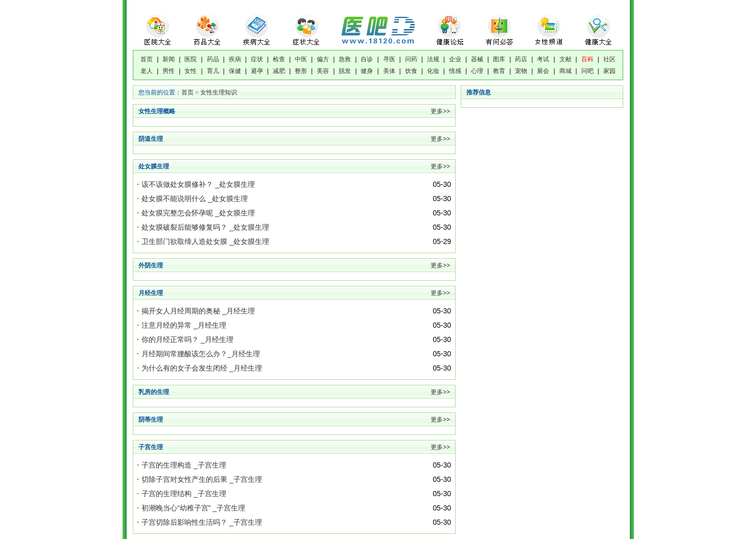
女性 (191, 71)
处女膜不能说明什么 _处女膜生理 (195, 199)
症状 (257, 59)
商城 (565, 71)
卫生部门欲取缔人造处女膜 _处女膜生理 (205, 241)
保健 (235, 71)
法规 (433, 59)
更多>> (440, 111)
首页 (147, 59)
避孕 (257, 71)
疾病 (235, 59)
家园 (609, 71)
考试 (543, 59)
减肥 (279, 71)
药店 (521, 59)
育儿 (213, 71)
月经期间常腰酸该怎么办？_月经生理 (201, 354)
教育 (499, 71)
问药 (411, 59)
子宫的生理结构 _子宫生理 (184, 494)
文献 (565, 59)
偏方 (323, 59)
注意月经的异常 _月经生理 (184, 325)
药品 (213, 59)
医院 (191, 59)
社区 (609, 59)
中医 (301, 59)
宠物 (521, 71)
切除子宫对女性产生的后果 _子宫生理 (202, 479)
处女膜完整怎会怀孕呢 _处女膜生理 (198, 213)
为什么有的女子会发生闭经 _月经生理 (202, 368)
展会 (543, 71)
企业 (455, 59)
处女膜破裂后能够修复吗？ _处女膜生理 (205, 227)
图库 (499, 59)
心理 (477, 71)
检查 (279, 59)
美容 (323, 71)
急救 (345, 59)
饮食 (411, 71)
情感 (455, 71)
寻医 (389, 59)
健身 (367, 71)
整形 (301, 71)
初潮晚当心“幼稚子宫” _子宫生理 (193, 508)
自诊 (367, 59)
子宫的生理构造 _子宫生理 (184, 465)
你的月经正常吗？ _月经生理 (187, 339)
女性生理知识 (219, 92)
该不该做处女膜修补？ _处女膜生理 (198, 184)
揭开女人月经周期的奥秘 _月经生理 (198, 311)
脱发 (345, 71)
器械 (477, 59)
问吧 (587, 71)
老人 (147, 71)
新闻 (169, 59)
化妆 (433, 71)
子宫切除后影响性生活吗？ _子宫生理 (202, 522)
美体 (389, 71)
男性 (169, 71)
